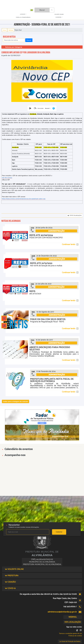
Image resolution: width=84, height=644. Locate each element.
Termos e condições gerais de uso (70, 633)
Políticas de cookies (75, 636)
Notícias (11, 30)
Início (4, 30)
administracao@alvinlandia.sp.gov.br (62, 612)
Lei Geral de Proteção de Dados (70, 641)
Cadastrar (59, 532)
